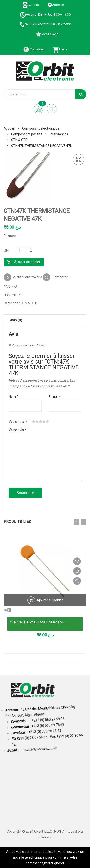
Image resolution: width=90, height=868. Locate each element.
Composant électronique (41, 128)
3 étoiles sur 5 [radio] (41, 422)
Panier (60, 49)
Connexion (34, 49)
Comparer (60, 277)
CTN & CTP (19, 140)
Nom (13, 397)
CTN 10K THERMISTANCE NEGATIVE (37, 622)
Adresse (56, 5)
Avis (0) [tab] (16, 320)
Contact (31, 5)
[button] (78, 160)
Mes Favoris (47, 34)
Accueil (9, 128)
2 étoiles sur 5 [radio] (37, 422)
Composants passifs (27, 134)
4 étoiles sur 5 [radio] (44, 422)
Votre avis (17, 430)
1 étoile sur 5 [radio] (34, 422)
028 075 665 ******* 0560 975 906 (45, 24)
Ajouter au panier (27, 262)
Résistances (59, 134)
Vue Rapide (77, 581)
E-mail (55, 397)
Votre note (18, 422)
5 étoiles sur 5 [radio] (48, 422)
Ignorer (59, 863)
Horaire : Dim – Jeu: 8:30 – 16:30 (45, 15)
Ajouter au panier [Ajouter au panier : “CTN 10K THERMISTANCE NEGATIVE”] (50, 600)
